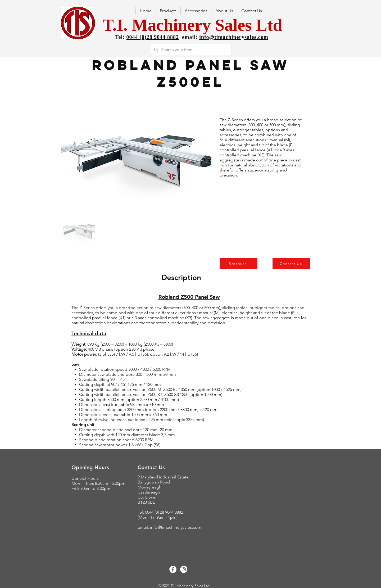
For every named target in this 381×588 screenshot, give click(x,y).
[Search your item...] (191, 50)
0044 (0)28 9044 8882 (153, 37)
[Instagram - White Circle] (184, 569)
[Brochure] (238, 264)
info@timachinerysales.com (234, 37)
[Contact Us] (291, 264)
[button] (224, 11)
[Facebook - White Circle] (173, 569)
